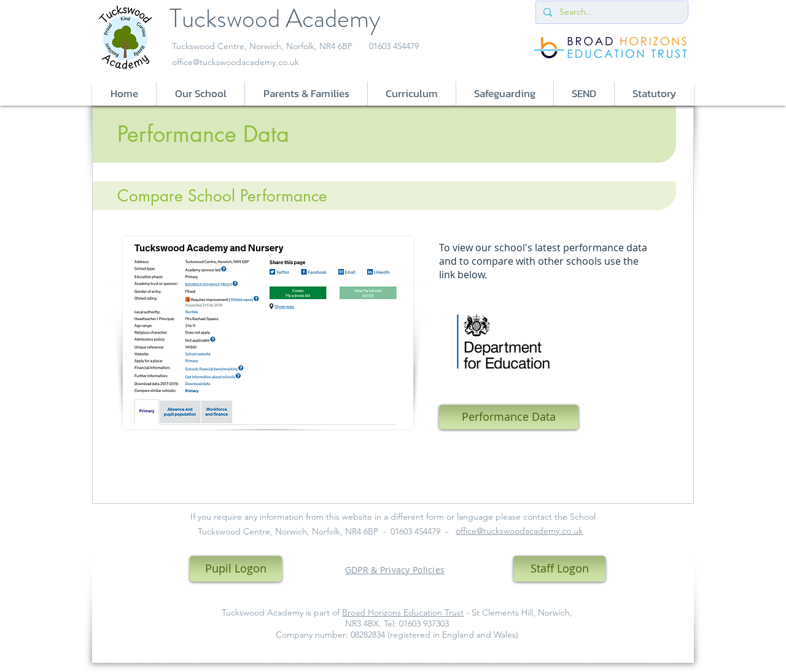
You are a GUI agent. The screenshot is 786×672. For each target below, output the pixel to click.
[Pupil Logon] (236, 569)
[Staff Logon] (559, 569)
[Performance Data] (509, 417)
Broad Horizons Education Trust (403, 612)
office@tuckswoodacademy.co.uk (235, 62)
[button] (200, 94)
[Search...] (611, 12)
